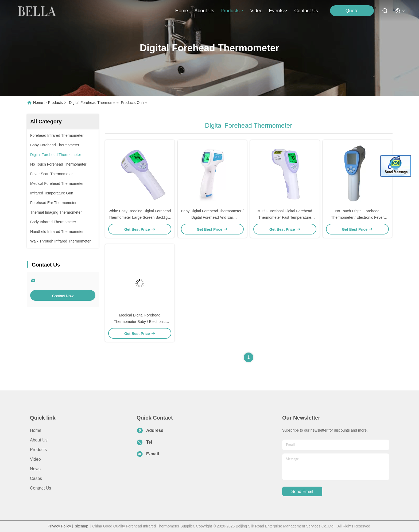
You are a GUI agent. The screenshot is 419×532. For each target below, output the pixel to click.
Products (55, 103)
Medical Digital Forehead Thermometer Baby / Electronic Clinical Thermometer (140, 322)
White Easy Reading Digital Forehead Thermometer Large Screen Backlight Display (140, 217)
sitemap (82, 526)
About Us (39, 440)
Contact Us (40, 488)
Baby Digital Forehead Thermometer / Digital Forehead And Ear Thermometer (212, 217)
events (278, 11)
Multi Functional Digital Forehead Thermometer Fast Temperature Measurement (285, 217)
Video (35, 459)
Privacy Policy (59, 526)
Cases (36, 478)
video (257, 11)
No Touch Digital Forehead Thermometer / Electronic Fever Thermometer (357, 217)
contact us (306, 11)
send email (302, 492)
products (232, 11)
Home (181, 11)
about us (204, 11)
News (35, 469)
